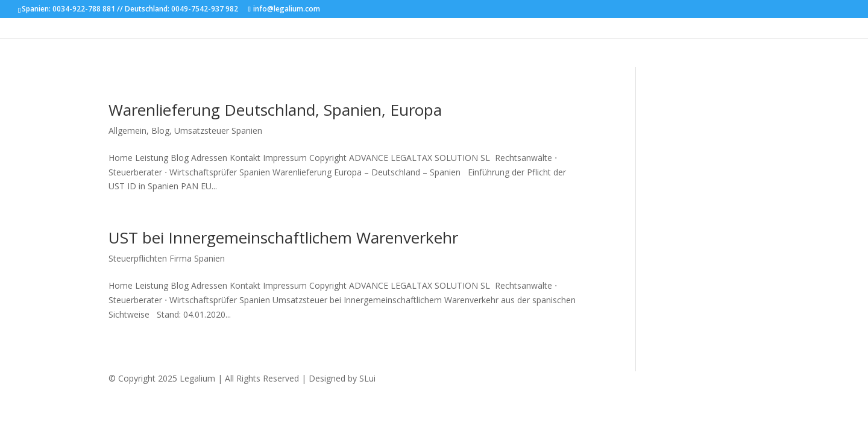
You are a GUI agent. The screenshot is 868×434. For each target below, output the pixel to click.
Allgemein (127, 131)
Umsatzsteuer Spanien (218, 131)
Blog (160, 131)
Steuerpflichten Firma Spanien (167, 258)
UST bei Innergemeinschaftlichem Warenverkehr (283, 237)
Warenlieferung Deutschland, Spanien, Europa (275, 110)
